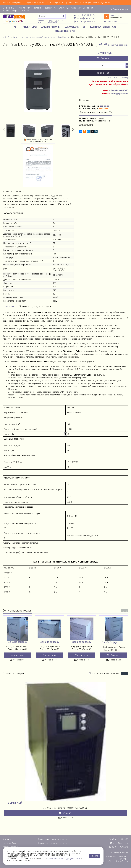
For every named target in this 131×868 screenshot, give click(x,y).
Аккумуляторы (51, 27)
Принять (95, 856)
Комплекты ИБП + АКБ (103, 27)
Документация (42, 306)
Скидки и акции (9, 8)
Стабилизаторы (65, 31)
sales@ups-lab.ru (119, 843)
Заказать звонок (119, 9)
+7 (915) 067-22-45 (119, 847)
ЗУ (84, 27)
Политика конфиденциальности (53, 839)
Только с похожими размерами (105, 673)
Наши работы (50, 8)
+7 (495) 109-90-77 (119, 90)
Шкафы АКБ (72, 27)
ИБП (16, 27)
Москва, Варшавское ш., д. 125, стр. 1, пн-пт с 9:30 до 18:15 (51, 21)
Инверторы (30, 27)
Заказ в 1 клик (104, 73)
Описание (9, 306)
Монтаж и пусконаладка (30, 8)
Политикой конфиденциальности (65, 859)
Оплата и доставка (67, 8)
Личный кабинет (86, 8)
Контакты (27, 11)
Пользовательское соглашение (52, 843)
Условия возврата (11, 11)
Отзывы (24, 306)
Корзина (115, 15)
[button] (4, 129)
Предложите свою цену (118, 78)
